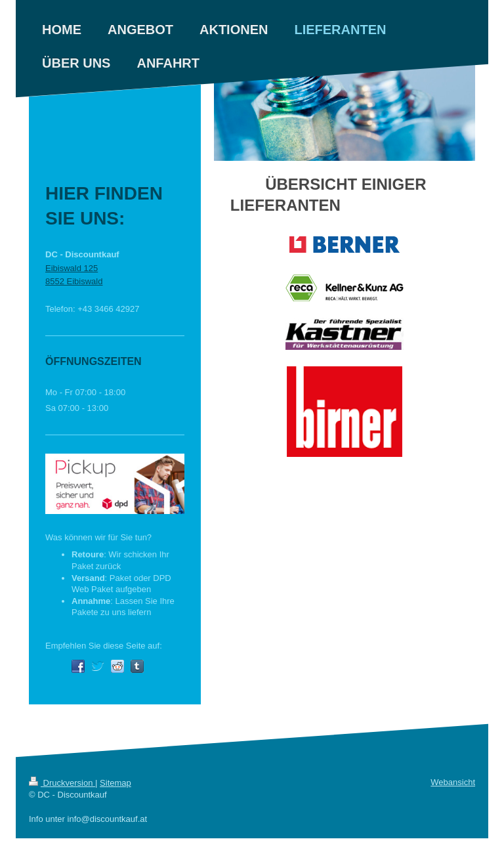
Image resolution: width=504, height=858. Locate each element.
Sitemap (115, 783)
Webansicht (453, 782)
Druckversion (62, 783)
